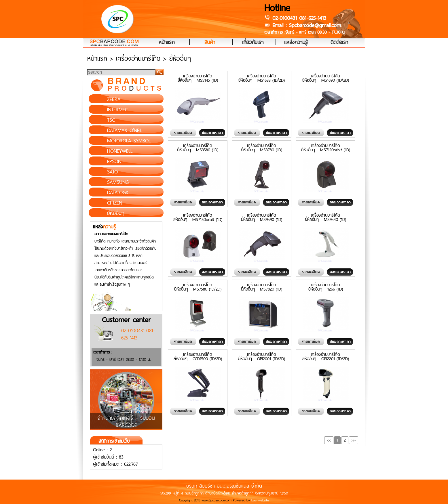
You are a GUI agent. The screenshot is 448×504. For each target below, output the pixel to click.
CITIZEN (115, 203)
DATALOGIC (118, 192)
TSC (111, 120)
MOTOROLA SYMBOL (129, 141)
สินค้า (210, 43)
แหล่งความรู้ (296, 43)
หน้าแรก (167, 43)
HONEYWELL (120, 151)
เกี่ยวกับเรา (253, 43)
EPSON (114, 161)
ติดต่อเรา (339, 43)
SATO (112, 172)
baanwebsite (260, 500)
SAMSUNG (118, 182)
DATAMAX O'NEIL (125, 130)
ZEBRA (114, 99)
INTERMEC (117, 110)
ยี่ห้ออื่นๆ (116, 213)
